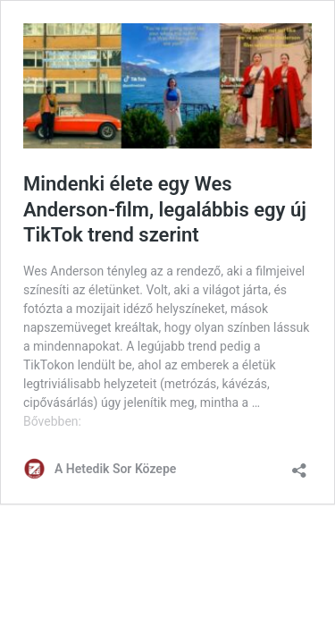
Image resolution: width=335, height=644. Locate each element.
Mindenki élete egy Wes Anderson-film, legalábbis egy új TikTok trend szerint (165, 209)
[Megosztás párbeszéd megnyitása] (299, 465)
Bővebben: (52, 421)
